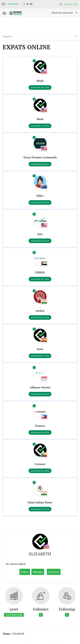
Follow (25, 556)
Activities (54, 556)
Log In (67, 4)
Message (38, 556)
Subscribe (13, 4)
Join (75, 4)
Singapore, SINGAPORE (65, 13)
